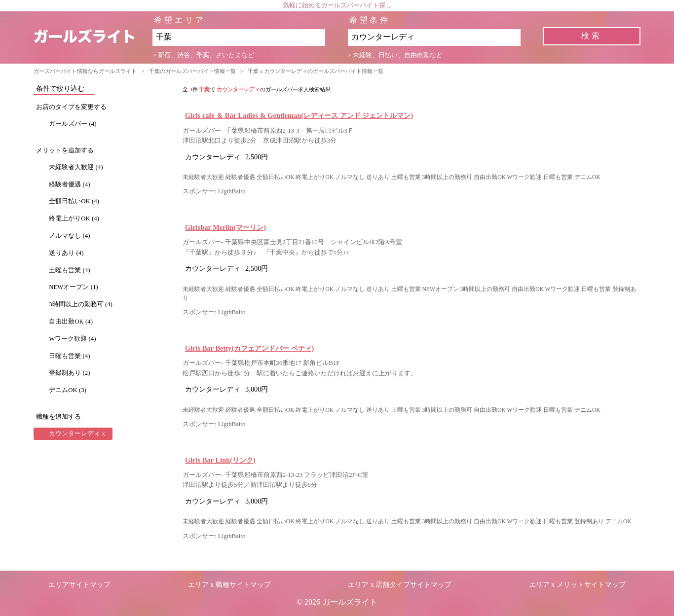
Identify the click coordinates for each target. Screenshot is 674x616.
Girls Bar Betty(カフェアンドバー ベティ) (249, 348)
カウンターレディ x (77, 434)
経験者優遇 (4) (69, 184)
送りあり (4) (66, 253)
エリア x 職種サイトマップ (229, 585)
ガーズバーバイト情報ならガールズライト (85, 71)
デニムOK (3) (68, 390)
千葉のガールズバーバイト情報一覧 (192, 71)
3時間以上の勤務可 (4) (81, 304)
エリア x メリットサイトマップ (577, 585)
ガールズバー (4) (73, 124)
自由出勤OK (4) (71, 322)
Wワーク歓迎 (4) (72, 339)
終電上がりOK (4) (74, 218)
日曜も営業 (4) (69, 356)
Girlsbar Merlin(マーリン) (225, 227)
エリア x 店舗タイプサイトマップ (400, 585)
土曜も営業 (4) (69, 270)
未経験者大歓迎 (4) (76, 167)
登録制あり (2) (69, 373)
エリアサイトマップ (79, 585)
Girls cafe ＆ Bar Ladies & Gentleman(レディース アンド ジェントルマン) (299, 115)
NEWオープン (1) (73, 287)
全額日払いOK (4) (74, 201)
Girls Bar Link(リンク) (220, 460)
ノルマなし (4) (69, 236)
